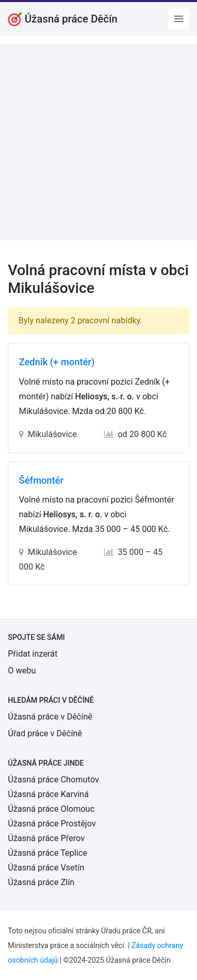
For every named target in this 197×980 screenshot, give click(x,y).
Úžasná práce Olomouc (51, 809)
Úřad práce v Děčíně (45, 733)
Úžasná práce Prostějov (52, 824)
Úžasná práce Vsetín (46, 868)
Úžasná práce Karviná (48, 794)
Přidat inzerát (33, 654)
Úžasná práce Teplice (48, 853)
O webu (22, 671)
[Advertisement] (98, 142)
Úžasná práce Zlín (41, 882)
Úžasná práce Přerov (46, 838)
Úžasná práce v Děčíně (50, 717)
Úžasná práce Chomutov (53, 780)
